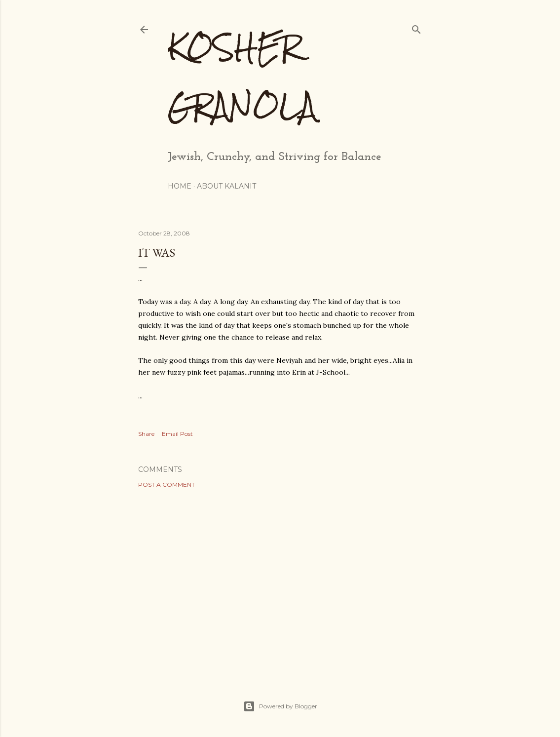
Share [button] (146, 434)
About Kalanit (226, 186)
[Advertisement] (280, 582)
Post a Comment (167, 485)
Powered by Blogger (280, 706)
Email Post (177, 434)
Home (180, 186)
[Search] (416, 27)
